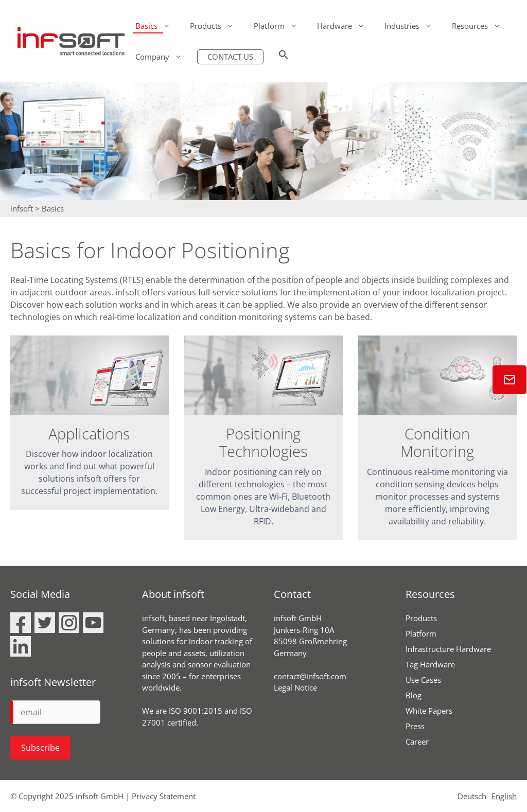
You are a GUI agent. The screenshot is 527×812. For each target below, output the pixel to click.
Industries (413, 26)
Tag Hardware (430, 664)
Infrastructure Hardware (448, 649)
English (504, 796)
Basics (158, 26)
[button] (284, 57)
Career (417, 742)
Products (217, 26)
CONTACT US (230, 57)
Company (164, 57)
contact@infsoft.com (310, 676)
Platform (280, 26)
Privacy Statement (164, 796)
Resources (481, 26)
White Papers (429, 711)
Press (415, 726)
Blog (414, 695)
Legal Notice (295, 687)
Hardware (346, 26)
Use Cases (423, 680)
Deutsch (472, 796)
